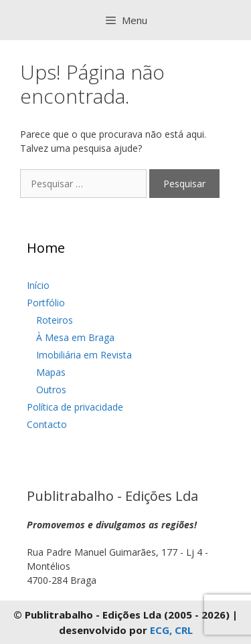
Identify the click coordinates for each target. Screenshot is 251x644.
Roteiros (55, 320)
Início (38, 285)
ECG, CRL (171, 630)
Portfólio (46, 303)
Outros (51, 390)
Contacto (47, 424)
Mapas (51, 372)
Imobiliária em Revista (84, 355)
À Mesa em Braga (75, 337)
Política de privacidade (75, 407)
